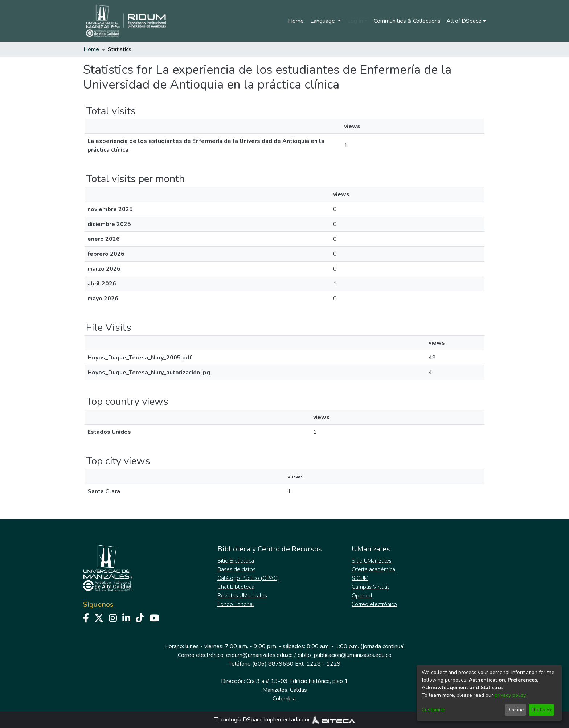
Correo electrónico (374, 604)
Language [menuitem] (323, 21)
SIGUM (360, 578)
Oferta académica (373, 569)
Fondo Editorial (236, 604)
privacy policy (510, 695)
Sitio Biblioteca (236, 561)
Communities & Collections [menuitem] (407, 21)
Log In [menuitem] (355, 21)
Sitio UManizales (372, 561)
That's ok (541, 710)
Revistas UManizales (242, 596)
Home (296, 21)
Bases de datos (236, 569)
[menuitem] (466, 21)
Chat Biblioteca (236, 587)
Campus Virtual (370, 587)
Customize (433, 710)
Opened (362, 596)
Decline (515, 710)
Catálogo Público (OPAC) (248, 578)
